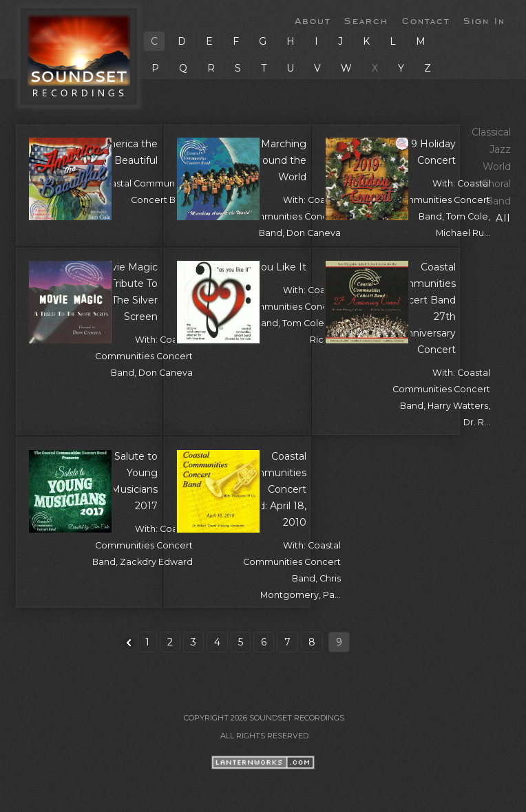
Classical (491, 132)
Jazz (500, 149)
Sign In (484, 20)
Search (366, 20)
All (503, 218)
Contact (426, 20)
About (313, 20)
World (497, 167)
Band (498, 201)
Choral (496, 184)
